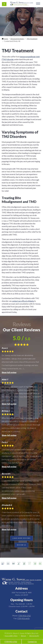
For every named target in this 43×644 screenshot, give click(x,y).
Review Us (22, 545)
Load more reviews (21, 538)
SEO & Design (34, 636)
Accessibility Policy (11, 636)
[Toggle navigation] (38, 4)
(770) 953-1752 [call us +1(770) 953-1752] (11, 642)
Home (5, 39)
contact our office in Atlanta (23, 301)
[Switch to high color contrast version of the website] (4, 4)
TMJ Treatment (32, 39)
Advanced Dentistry (17, 39)
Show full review (9, 372)
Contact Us (32, 642)
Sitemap (23, 636)
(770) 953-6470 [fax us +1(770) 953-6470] (23, 618)
